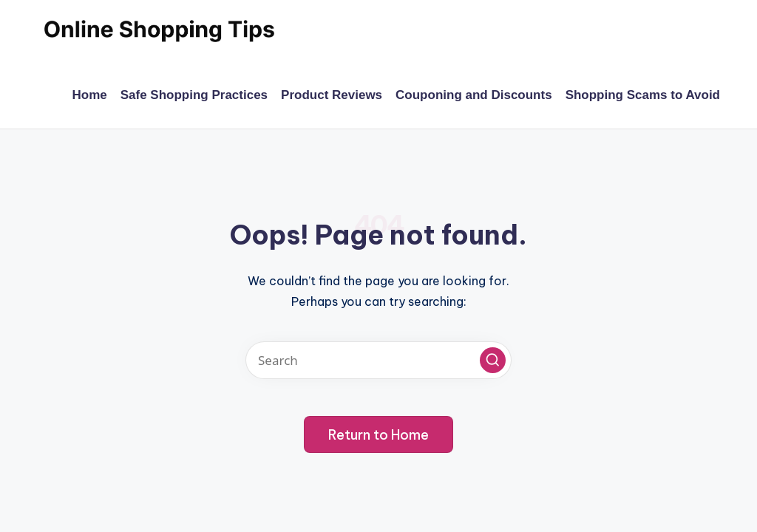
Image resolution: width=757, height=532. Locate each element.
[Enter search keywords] (378, 360)
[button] (493, 360)
